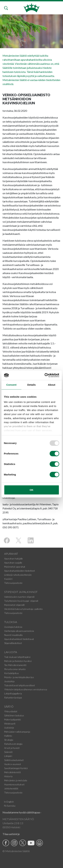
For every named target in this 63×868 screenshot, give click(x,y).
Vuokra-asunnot (13, 764)
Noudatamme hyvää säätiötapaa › (22, 812)
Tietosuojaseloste (13, 583)
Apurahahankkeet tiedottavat (19, 639)
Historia (8, 776)
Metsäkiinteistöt (13, 772)
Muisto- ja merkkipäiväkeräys (19, 677)
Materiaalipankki (13, 719)
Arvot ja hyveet (12, 748)
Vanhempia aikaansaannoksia (19, 631)
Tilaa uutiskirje (11, 834)
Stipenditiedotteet (13, 643)
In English (9, 802)
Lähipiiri (8, 756)
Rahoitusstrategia (13, 744)
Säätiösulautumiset (14, 760)
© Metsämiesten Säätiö (16, 851)
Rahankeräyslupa (13, 697)
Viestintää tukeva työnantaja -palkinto (23, 609)
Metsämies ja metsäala (16, 780)
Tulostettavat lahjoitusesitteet (20, 685)
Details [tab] (32, 385)
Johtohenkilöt (11, 788)
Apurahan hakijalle (14, 559)
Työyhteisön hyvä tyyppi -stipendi (21, 601)
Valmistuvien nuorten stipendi (19, 597)
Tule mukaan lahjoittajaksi (17, 657)
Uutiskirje (9, 728)
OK (32, 490)
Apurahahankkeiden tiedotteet (20, 571)
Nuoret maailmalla (13, 635)
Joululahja (9, 681)
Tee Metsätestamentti (15, 665)
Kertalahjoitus (12, 673)
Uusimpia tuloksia (13, 627)
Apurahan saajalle (13, 563)
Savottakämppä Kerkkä (16, 768)
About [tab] (52, 385)
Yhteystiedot (11, 711)
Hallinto (8, 736)
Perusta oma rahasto (15, 669)
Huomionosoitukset (14, 784)
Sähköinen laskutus (14, 715)
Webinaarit (10, 724)
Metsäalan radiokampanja (17, 732)
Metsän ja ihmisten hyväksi (18, 661)
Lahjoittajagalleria (13, 693)
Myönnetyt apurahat (15, 567)
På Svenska (10, 806)
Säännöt (8, 752)
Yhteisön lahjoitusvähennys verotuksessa (26, 689)
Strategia (9, 740)
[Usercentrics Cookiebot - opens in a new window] (45, 375)
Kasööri (8, 579)
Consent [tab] (11, 385)
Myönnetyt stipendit (14, 605)
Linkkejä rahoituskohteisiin (18, 575)
